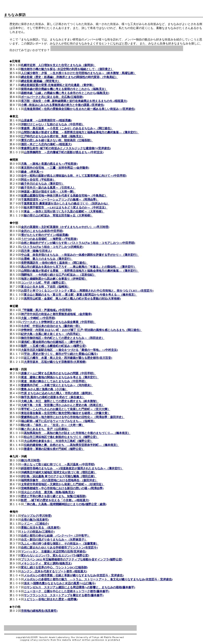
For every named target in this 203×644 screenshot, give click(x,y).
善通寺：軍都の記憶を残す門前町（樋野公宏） (54, 449)
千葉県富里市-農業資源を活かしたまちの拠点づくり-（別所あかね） (65, 204)
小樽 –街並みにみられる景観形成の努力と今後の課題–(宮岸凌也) (63, 105)
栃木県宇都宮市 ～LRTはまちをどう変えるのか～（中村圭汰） (66, 207)
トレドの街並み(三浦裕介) (38, 532)
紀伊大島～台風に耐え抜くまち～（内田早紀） (51, 334)
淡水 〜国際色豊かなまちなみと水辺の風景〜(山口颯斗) (60, 583)
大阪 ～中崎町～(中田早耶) (38, 318)
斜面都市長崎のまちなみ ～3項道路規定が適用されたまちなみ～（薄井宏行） (72, 468)
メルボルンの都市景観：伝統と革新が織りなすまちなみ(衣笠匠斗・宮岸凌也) (74, 575)
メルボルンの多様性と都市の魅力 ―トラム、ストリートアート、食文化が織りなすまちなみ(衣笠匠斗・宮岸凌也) (98, 579)
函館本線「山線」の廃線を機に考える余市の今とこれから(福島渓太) (65, 93)
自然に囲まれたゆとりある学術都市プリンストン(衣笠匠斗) (59, 547)
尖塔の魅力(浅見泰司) (35, 520)
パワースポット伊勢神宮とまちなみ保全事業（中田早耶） (58, 322)
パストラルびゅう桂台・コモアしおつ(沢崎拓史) (52, 247)
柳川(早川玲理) (31, 460)
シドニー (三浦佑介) (35, 524)
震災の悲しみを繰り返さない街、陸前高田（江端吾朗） (57, 140)
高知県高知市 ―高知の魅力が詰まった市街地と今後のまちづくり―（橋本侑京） (77, 433)
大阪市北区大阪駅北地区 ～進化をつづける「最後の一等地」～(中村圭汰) (69, 350)
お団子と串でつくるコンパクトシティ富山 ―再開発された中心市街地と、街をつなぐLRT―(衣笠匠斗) (87, 291)
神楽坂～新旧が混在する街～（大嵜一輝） (48, 192)
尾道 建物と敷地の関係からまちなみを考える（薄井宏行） (60, 377)
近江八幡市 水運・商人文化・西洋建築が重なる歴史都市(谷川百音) (68, 358)
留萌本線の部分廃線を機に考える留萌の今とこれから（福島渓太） (64, 89)
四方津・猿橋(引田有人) (36, 251)
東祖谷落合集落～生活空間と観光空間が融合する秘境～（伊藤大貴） (66, 413)
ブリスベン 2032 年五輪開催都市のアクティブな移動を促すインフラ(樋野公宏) (72, 559)
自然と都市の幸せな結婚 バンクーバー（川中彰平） (56, 536)
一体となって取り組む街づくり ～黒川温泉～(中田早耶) (58, 464)
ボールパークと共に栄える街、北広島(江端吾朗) (52, 97)
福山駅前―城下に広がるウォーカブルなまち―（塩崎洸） (58, 421)
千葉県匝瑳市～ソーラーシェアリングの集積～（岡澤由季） (60, 200)
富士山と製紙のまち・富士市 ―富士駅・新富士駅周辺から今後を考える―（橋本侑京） (80, 295)
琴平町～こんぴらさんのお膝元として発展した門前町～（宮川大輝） (66, 409)
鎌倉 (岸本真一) (32, 172)
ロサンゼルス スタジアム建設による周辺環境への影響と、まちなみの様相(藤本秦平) (79, 587)
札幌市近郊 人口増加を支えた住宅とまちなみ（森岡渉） (58, 65)
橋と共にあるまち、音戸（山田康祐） (45, 429)
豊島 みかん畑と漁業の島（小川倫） (44, 389)
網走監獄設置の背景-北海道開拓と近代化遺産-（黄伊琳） (58, 85)
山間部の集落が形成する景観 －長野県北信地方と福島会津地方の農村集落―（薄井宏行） (80, 132)
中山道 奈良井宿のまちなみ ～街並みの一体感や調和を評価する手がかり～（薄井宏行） (80, 255)
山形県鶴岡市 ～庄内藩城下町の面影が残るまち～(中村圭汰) (64, 152)
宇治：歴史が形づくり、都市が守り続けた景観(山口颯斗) (61, 354)
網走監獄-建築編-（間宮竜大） (41, 81)
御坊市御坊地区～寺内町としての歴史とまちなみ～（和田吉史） (63, 338)
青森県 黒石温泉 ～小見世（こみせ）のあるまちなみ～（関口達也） (67, 128)
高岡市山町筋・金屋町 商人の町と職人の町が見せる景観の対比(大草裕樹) (72, 299)
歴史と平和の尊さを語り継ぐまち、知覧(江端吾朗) (54, 496)
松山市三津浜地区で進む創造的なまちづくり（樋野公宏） (61, 437)
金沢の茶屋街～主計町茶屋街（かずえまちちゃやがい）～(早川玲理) (65, 227)
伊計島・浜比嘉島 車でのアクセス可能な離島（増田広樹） (59, 476)
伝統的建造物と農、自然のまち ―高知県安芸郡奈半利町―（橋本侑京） (71, 445)
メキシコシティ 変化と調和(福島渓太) (46, 563)
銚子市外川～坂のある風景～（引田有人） (48, 188)
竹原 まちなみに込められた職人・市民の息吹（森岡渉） (57, 393)
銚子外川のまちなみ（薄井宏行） (43, 184)
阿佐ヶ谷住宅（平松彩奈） (38, 180)
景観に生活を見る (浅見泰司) (41, 528)
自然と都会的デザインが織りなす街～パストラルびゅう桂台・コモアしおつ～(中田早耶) (78, 243)
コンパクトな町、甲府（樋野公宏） (44, 283)
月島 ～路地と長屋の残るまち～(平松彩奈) (49, 164)
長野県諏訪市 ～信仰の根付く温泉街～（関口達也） (54, 263)
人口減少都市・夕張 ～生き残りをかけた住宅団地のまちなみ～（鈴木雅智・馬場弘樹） (79, 73)
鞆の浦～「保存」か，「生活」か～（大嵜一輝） (53, 425)
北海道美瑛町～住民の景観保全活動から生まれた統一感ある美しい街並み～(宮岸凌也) (79, 109)
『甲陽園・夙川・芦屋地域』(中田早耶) (46, 310)
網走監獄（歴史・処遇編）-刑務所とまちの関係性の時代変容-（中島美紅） (69, 77)
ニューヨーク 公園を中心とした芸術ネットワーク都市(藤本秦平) (67, 591)
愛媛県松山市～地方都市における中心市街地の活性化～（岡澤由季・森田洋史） (73, 417)
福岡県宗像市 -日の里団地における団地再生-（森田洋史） (59, 480)
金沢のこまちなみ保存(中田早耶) (42, 231)
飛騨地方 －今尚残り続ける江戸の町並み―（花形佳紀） (58, 275)
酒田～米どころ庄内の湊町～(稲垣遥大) (46, 144)
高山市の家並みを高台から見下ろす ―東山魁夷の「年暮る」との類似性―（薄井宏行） (79, 267)
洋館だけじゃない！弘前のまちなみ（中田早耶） (53, 124)
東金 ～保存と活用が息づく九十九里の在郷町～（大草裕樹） (64, 211)
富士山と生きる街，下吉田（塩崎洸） (45, 287)
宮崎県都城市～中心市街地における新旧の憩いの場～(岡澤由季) (62, 488)
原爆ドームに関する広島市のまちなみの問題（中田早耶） (58, 373)
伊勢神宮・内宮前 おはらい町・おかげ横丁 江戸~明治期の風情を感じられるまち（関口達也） (81, 330)
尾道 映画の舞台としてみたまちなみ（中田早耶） (54, 381)
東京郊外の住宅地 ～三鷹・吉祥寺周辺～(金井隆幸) (55, 168)
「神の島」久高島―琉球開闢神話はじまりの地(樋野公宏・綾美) (65, 504)
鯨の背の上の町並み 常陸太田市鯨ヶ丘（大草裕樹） (58, 215)
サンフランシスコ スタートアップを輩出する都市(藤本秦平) (64, 595)
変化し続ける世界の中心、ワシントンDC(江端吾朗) (54, 567)
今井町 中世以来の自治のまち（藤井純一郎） (51, 326)
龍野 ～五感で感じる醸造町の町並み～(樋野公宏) (54, 346)
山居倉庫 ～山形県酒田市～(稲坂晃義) (46, 120)
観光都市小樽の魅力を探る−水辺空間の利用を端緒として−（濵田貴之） (67, 69)
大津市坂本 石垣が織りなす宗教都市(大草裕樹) (55, 362)
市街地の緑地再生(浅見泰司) (39, 611)
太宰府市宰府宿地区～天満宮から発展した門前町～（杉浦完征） (63, 484)
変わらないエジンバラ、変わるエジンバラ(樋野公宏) (55, 555)
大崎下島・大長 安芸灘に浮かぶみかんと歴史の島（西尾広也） (63, 405)
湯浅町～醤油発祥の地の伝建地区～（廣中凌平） (53, 342)
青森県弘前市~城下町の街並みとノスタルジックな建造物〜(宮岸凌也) (66, 148)
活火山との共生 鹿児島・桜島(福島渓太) (48, 492)
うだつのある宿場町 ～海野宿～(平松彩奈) (49, 239)
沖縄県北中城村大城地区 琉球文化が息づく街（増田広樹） (59, 472)
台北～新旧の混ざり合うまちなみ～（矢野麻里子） (54, 540)
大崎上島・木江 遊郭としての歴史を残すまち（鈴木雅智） (60, 401)
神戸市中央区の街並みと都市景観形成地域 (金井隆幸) (56, 314)
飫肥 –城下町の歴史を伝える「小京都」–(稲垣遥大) (55, 500)
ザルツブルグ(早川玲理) (36, 516)
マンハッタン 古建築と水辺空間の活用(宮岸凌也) (54, 551)
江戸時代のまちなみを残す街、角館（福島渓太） (53, 136)
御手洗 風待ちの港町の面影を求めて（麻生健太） (53, 397)
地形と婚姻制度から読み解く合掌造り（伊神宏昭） (54, 279)
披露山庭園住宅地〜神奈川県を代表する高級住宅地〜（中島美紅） (64, 196)
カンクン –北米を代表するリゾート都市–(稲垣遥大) (54, 571)
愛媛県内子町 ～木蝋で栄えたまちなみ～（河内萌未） (57, 385)
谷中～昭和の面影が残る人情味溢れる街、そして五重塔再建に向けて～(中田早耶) (74, 176)
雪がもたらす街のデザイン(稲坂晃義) (45, 235)
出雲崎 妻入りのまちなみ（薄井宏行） (47, 259)
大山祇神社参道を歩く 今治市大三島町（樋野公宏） (58, 441)
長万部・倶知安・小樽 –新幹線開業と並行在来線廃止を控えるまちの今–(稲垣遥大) (74, 101)
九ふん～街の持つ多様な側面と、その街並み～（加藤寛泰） (60, 544)
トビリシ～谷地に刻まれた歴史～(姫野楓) (51, 599)
